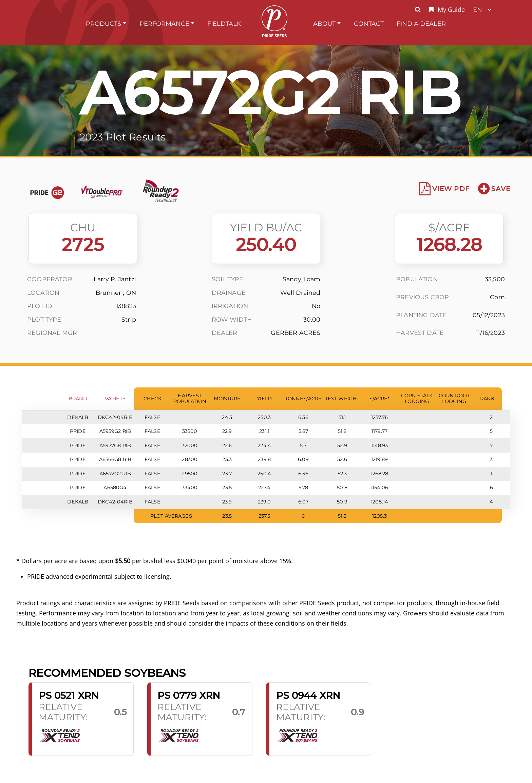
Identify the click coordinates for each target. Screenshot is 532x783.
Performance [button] (164, 24)
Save (494, 189)
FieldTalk (224, 24)
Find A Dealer (421, 24)
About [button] (324, 24)
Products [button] (103, 24)
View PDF (444, 189)
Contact (369, 24)
